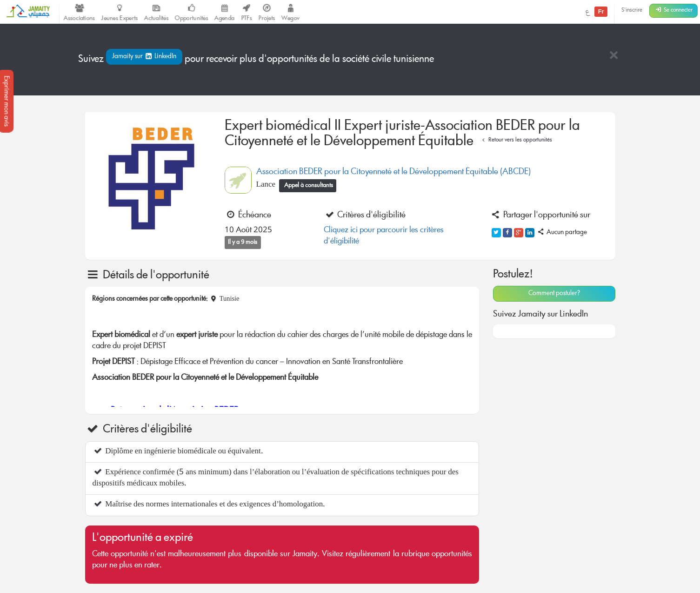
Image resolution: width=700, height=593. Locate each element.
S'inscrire (632, 10)
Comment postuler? (554, 294)
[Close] (613, 56)
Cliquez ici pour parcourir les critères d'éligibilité (384, 236)
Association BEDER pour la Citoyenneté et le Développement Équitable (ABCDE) (393, 172)
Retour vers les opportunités (516, 140)
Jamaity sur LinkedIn (144, 57)
